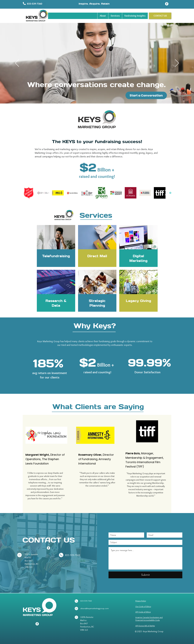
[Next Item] (166, 193)
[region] (56, 246)
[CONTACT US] (160, 16)
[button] (36, 4)
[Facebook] (167, 4)
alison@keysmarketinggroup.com (94, 608)
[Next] (177, 63)
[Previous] (17, 63)
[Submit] (145, 575)
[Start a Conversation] (146, 95)
